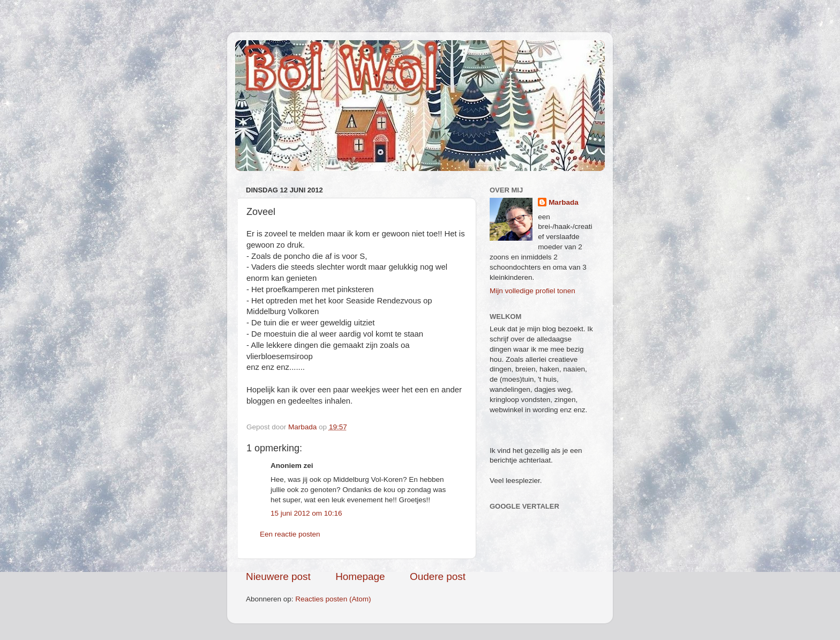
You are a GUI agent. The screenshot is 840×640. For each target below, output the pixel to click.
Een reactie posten (290, 534)
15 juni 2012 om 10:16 (306, 513)
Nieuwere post (278, 576)
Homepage (360, 576)
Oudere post (438, 576)
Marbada (564, 202)
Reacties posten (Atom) (333, 599)
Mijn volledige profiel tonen (532, 291)
